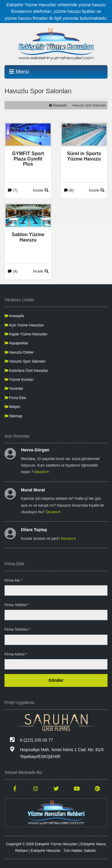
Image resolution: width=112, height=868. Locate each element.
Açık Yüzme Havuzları (24, 325)
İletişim (12, 407)
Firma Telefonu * (17, 629)
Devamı (42, 472)
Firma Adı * (13, 580)
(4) (13, 271)
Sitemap (13, 416)
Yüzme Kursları (19, 380)
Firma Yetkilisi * (17, 605)
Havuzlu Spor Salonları (25, 361)
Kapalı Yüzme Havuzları (26, 334)
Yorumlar (14, 389)
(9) (69, 190)
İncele (40, 190)
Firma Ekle (15, 398)
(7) (13, 190)
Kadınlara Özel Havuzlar (26, 371)
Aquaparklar (16, 343)
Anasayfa (58, 105)
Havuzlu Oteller (19, 352)
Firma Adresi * (16, 654)
